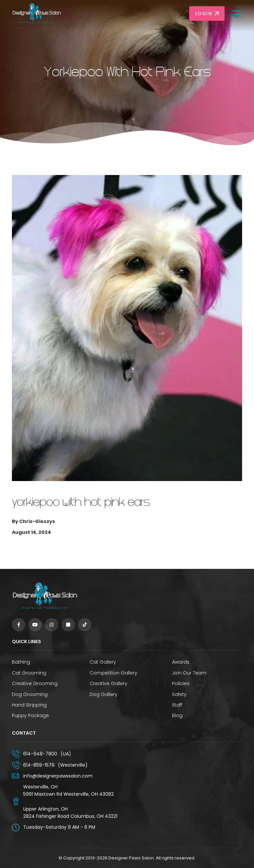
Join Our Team (189, 673)
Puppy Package (30, 715)
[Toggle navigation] (237, 14)
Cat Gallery (103, 662)
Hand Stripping (29, 705)
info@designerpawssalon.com (58, 776)
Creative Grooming (35, 683)
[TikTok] (85, 625)
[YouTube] (35, 625)
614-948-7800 (40, 754)
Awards (181, 662)
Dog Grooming (30, 694)
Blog (177, 715)
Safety (179, 694)
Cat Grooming (29, 673)
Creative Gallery (108, 683)
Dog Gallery (104, 694)
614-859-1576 (39, 765)
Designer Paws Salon (131, 858)
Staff (177, 705)
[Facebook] (19, 625)
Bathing (21, 662)
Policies (181, 683)
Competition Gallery (113, 673)
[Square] (68, 625)
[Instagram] (52, 625)
